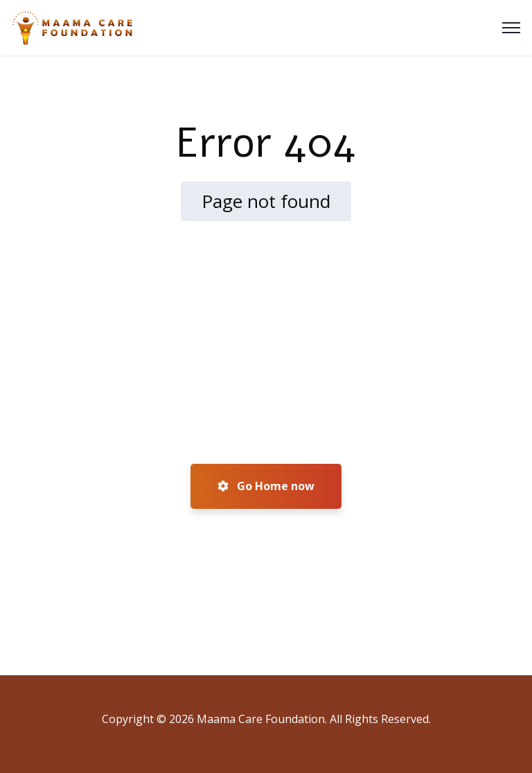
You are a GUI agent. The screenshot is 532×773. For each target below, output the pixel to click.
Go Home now (266, 486)
